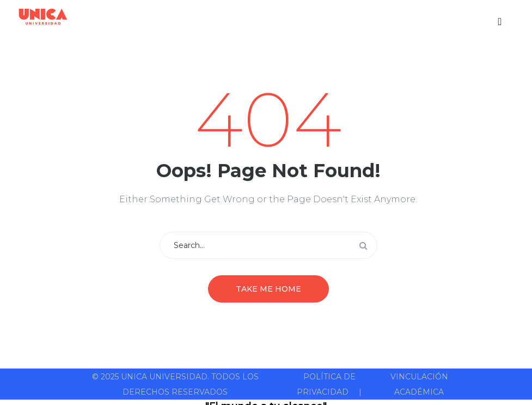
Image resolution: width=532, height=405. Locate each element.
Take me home (268, 289)
